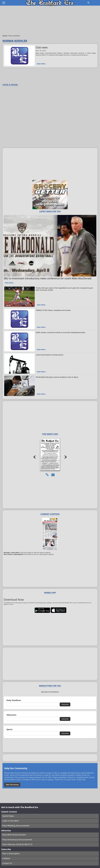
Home (5, 36)
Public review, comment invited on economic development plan (60, 332)
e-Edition (6, 858)
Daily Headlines (14, 700)
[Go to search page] (88, 3)
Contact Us (7, 863)
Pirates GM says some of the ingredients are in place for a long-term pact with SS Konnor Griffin (64, 289)
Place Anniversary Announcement (17, 840)
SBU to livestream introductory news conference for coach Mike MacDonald (47, 278)
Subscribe (65, 704)
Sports (9, 729)
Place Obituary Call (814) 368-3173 (17, 844)
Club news (42, 47)
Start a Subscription (11, 854)
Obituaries (11, 715)
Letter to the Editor (11, 821)
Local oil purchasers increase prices (50, 355)
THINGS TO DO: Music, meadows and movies (53, 310)
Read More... (42, 64)
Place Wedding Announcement (16, 826)
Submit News (8, 816)
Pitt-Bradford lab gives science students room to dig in (57, 377)
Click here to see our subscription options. (39, 554)
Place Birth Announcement (14, 835)
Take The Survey (12, 785)
